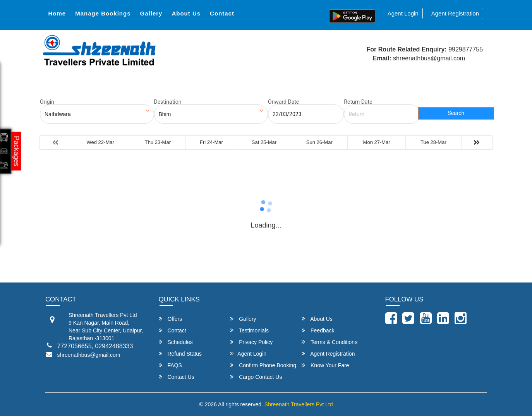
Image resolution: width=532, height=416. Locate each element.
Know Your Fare (325, 365)
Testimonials (249, 330)
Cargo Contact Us (256, 377)
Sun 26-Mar (319, 142)
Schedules (176, 342)
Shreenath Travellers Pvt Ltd (299, 404)
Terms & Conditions (329, 342)
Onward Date (283, 102)
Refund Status (180, 354)
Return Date (358, 102)
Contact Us (177, 377)
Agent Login (403, 13)
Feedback (318, 330)
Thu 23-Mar (158, 142)
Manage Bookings (103, 13)
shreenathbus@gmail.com (89, 355)
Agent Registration (455, 13)
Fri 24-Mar (211, 142)
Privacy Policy (251, 342)
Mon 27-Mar (377, 142)
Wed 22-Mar (100, 142)
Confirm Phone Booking (263, 365)
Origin (47, 102)
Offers (171, 319)
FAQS (170, 365)
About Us (186, 13)
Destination (168, 102)
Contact (222, 13)
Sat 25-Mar (264, 142)
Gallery (151, 13)
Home (57, 13)
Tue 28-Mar (433, 142)
